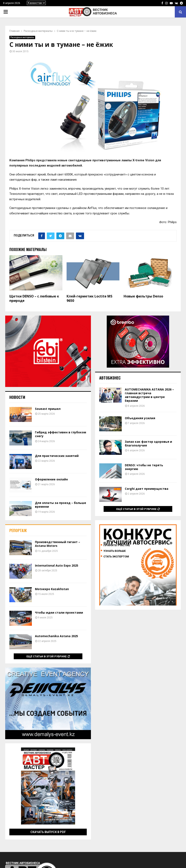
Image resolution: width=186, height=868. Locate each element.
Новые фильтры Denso (143, 296)
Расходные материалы (22, 37)
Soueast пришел (48, 409)
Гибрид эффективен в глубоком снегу (61, 434)
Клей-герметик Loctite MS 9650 (89, 298)
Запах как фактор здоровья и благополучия (148, 443)
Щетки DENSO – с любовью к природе (34, 298)
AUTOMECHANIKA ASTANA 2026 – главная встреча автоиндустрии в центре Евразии (149, 395)
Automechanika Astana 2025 (56, 636)
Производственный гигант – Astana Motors (58, 544)
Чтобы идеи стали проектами (59, 612)
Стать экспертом (116, 556)
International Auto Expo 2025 (57, 565)
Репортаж (18, 530)
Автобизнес (110, 378)
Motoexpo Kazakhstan (52, 589)
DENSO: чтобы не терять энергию (144, 467)
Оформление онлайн (51, 479)
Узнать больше (115, 551)
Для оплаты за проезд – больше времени (61, 505)
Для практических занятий (57, 456)
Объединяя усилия (140, 418)
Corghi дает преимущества (147, 489)
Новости (17, 397)
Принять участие (117, 545)
